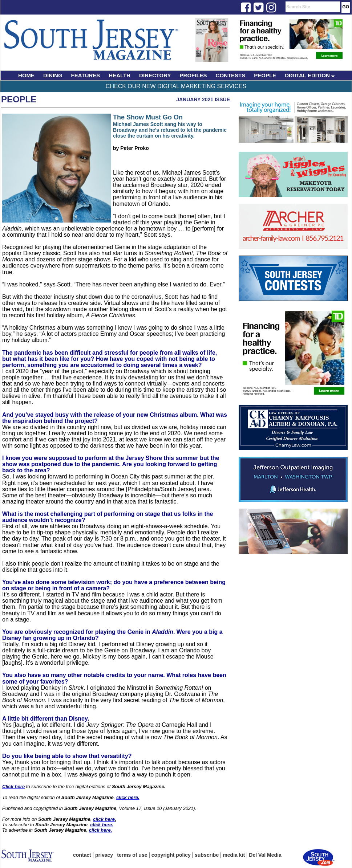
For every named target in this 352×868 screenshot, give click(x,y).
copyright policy (171, 855)
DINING (53, 75)
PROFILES (193, 75)
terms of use (132, 855)
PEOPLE (265, 75)
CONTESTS (231, 75)
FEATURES (86, 75)
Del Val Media (265, 855)
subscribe (207, 855)
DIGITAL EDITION (310, 75)
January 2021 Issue (203, 99)
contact (82, 855)
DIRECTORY (155, 75)
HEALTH (120, 75)
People (19, 99)
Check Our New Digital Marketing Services (176, 86)
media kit (234, 855)
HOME (26, 75)
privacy (104, 855)
